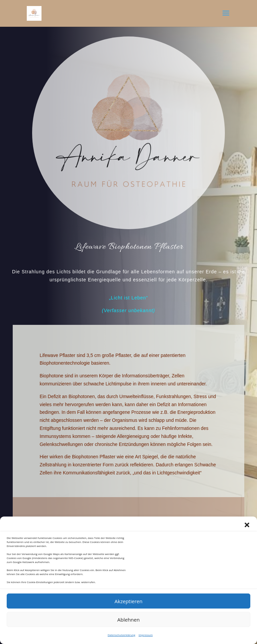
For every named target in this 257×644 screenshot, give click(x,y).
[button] (247, 525)
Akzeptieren (128, 601)
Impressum (146, 635)
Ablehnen (129, 620)
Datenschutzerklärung (121, 635)
